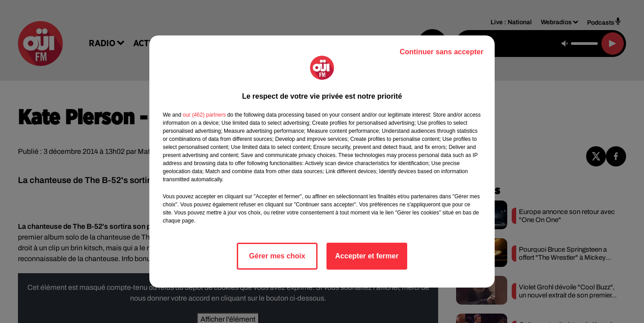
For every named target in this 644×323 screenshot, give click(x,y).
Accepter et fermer (367, 256)
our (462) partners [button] (204, 115)
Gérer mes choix (277, 256)
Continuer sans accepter (442, 52)
